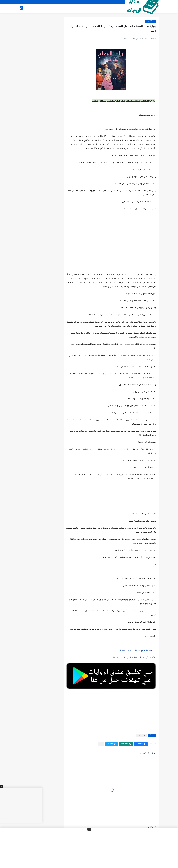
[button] (141, 744)
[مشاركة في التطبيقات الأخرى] (101, 744)
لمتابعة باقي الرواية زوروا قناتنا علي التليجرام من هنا (134, 658)
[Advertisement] (111, 252)
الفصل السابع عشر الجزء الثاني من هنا (137, 651)
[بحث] (21, 8)
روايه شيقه (151, 21)
